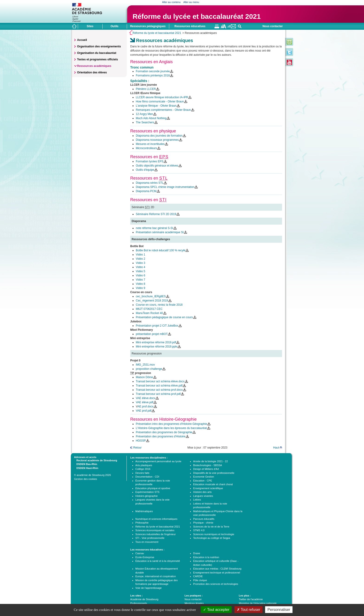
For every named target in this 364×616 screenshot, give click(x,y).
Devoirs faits (142, 473)
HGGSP (141, 441)
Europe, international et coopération (156, 576)
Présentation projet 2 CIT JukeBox (157, 326)
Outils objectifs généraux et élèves (157, 166)
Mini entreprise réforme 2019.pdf (156, 342)
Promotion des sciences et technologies (216, 584)
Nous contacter (273, 26)
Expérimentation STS (147, 492)
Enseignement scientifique (208, 488)
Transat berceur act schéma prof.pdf (158, 394)
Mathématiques (144, 511)
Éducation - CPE (203, 481)
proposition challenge (149, 369)
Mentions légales (194, 603)
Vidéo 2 (140, 259)
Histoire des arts (202, 492)
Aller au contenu (171, 2)
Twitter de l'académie (251, 599)
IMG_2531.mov (145, 365)
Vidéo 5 (140, 271)
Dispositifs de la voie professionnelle (214, 473)
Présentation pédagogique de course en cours (164, 317)
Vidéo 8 (140, 284)
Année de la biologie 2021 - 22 (210, 461)
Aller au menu (191, 2)
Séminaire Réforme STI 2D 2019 (156, 214)
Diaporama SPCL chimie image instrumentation (165, 187)
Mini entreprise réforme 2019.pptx (157, 347)
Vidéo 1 (140, 255)
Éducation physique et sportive (153, 488)
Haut (276, 448)
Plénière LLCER (146, 89)
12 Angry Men (144, 114)
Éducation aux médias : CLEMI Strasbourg (217, 569)
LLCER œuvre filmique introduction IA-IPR (162, 97)
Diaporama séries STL (150, 183)
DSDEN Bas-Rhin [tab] (86, 464)
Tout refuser (249, 610)
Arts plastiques (144, 465)
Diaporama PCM (146, 191)
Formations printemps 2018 (153, 75)
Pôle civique (200, 580)
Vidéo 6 (140, 275)
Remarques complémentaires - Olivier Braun (163, 110)
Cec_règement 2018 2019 (152, 301)
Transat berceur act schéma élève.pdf (159, 386)
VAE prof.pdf (144, 411)
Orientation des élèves (92, 72)
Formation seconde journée (153, 71)
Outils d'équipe (145, 170)
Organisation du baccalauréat (97, 53)
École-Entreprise (145, 557)
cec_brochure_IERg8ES (151, 296)
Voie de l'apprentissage (148, 588)
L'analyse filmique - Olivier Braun (156, 106)
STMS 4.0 (199, 530)
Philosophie (142, 523)
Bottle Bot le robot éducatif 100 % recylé (161, 250)
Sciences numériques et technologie (214, 534)
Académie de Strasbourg (144, 599)
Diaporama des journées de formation (159, 136)
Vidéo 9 (140, 288)
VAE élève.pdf (145, 402)
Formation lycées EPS (150, 161)
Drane (197, 553)
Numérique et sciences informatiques (156, 519)
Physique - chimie (203, 523)
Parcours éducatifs (204, 519)
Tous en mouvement (147, 542)
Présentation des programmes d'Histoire (161, 436)
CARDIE (198, 576)
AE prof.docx (145, 406)
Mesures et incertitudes (150, 144)
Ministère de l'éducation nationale (258, 603)
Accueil (82, 40)
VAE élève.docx (146, 398)
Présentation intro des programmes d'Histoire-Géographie (171, 424)
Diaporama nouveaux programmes (157, 140)
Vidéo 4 (140, 267)
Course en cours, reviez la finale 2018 (159, 305)
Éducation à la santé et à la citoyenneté (158, 561)
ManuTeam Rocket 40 (149, 313)
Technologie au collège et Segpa (212, 538)
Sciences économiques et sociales (155, 530)
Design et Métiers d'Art (206, 469)
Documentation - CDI (147, 477)
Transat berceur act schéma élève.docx (160, 381)
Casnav (140, 553)
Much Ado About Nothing (151, 118)
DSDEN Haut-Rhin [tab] (86, 468)
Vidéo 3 (140, 263)
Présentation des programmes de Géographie (164, 432)
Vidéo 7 (140, 280)
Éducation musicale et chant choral (213, 484)
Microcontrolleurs (146, 148)
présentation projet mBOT (152, 334)
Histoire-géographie (146, 496)
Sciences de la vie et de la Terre (211, 527)
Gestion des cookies (86, 479)
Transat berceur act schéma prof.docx (159, 390)
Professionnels (139, 603)
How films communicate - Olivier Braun (160, 102)
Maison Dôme (144, 377)
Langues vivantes (203, 496)
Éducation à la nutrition (206, 557)
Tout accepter (216, 610)
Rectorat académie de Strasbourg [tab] (96, 460)
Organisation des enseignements (99, 46)
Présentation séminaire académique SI (160, 232)
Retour (137, 448)
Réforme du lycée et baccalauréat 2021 (197, 16)
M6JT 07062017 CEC (149, 309)
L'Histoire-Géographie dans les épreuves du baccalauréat (171, 428)
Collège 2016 (143, 469)
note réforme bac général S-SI (154, 228)
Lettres (197, 500)
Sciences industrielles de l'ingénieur (156, 534)
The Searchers (145, 122)
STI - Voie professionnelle (150, 538)
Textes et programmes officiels (97, 59)
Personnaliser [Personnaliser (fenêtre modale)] (279, 610)
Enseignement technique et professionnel (217, 573)
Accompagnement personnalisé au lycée (158, 461)
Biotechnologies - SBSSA (208, 465)
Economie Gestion (204, 477)
